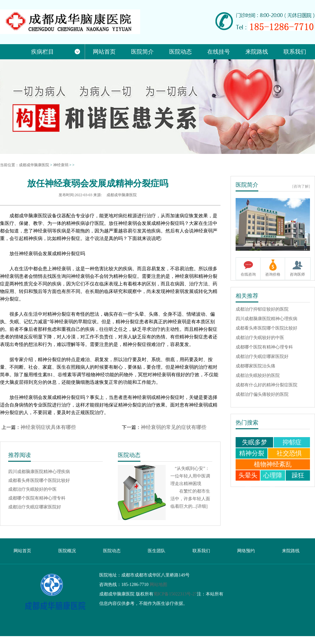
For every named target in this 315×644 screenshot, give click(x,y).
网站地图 (158, 585)
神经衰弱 (61, 165)
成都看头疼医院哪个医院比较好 (39, 480)
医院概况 (67, 551)
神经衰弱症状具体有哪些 (48, 427)
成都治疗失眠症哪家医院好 (35, 506)
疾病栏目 (56, 52)
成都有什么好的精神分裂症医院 (266, 384)
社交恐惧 (289, 453)
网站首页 (22, 551)
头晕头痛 (248, 480)
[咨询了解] (301, 186)
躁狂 (298, 475)
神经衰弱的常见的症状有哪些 (174, 427)
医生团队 (157, 551)
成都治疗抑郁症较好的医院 (262, 309)
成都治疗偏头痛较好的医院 (262, 394)
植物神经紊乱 (273, 464)
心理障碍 (273, 480)
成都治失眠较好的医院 (258, 375)
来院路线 (291, 551)
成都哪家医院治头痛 (255, 365)
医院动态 (112, 551)
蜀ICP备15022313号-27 (175, 594)
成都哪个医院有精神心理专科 (37, 497)
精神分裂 (252, 453)
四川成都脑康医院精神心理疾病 (39, 471)
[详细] (202, 506)
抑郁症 (292, 442)
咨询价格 (273, 274)
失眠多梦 (255, 442)
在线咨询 (248, 274)
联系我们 (201, 551)
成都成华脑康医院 (34, 165)
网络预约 (246, 551)
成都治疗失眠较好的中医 (32, 488)
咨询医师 (297, 274)
